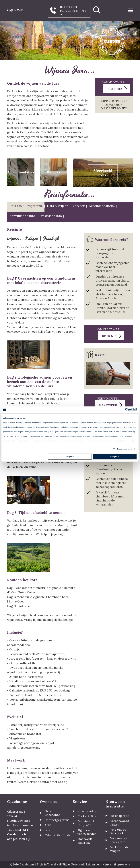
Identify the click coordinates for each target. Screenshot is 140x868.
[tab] (26, 207)
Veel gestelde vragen (119, 849)
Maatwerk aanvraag (85, 841)
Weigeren (70, 457)
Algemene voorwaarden (87, 832)
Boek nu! (115, 89)
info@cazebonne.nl (20, 825)
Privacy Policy (87, 811)
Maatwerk (108, 405)
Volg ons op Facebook (118, 831)
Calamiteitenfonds (58, 835)
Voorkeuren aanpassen (123, 449)
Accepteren (115, 457)
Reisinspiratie (120, 816)
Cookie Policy (87, 816)
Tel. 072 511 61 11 (18, 830)
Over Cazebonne (52, 813)
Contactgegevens (57, 820)
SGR (47, 830)
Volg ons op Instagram (118, 840)
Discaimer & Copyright (86, 823)
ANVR (49, 825)
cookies (35, 423)
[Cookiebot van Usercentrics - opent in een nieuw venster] (121, 410)
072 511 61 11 (69, 7)
